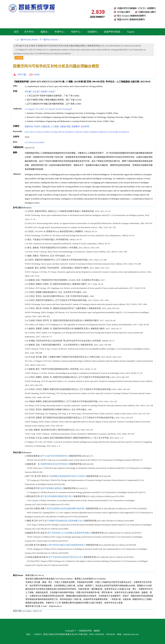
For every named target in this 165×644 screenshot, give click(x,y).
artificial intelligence (66, 132)
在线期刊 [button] (93, 32)
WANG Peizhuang (63, 109)
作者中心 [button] (60, 32)
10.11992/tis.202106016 (35, 142)
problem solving (50, 132)
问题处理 (45, 126)
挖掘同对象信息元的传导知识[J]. (55, 464)
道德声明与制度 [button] (113, 32)
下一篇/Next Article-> (49, 40)
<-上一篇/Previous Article (26, 40)
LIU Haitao (49, 109)
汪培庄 (51, 92)
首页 (16, 32)
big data (79, 132)
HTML (37, 75)
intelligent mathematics (99, 132)
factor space (30, 132)
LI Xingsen (29, 109)
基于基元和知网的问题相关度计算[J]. (57, 496)
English (131, 32)
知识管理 (85, 126)
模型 (69, 126)
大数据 (63, 126)
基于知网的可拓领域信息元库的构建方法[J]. (64, 521)
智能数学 (76, 126)
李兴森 (28, 92)
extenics (39, 132)
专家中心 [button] (76, 32)
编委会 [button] (45, 32)
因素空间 (29, 126)
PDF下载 (22, 75)
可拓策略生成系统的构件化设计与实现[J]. (68, 476)
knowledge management (119, 132)
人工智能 (54, 126)
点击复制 (19, 58)
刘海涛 (44, 92)
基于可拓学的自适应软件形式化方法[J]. (66, 557)
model (86, 132)
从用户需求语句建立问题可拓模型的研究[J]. (67, 545)
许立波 (36, 92)
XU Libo (39, 109)
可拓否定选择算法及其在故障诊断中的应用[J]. (66, 508)
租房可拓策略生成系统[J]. (52, 488)
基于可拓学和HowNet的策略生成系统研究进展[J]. (69, 533)
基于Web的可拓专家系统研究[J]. (55, 456)
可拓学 (37, 126)
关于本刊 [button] (30, 32)
